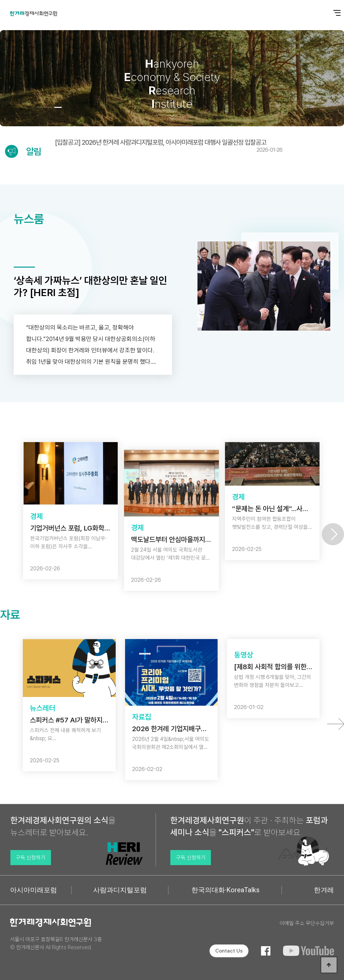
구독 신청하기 (31, 858)
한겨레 (324, 890)
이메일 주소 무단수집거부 (307, 923)
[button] (39, 107)
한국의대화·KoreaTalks (225, 890)
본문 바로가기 (0, 0)
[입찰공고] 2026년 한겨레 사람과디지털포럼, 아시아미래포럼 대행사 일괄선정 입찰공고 (169, 146)
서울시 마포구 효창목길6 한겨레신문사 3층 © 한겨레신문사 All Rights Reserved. (56, 943)
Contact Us (229, 951)
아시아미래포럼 (34, 890)
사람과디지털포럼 (120, 890)
